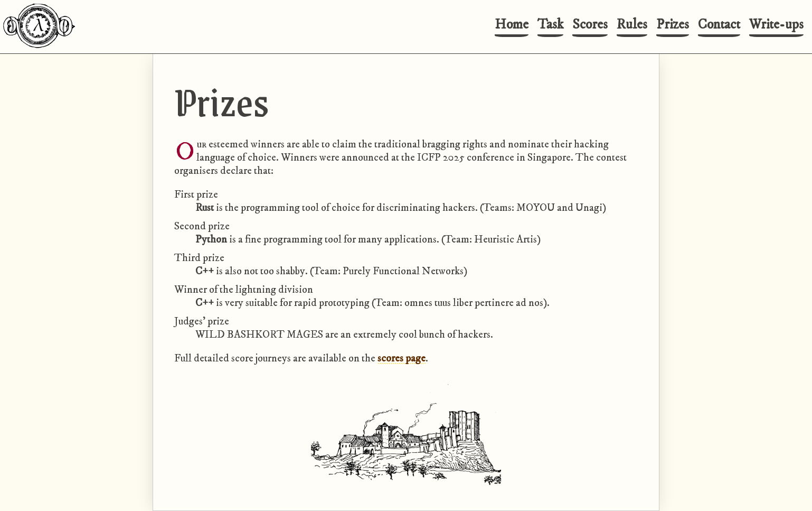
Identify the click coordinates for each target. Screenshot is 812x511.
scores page (402, 359)
